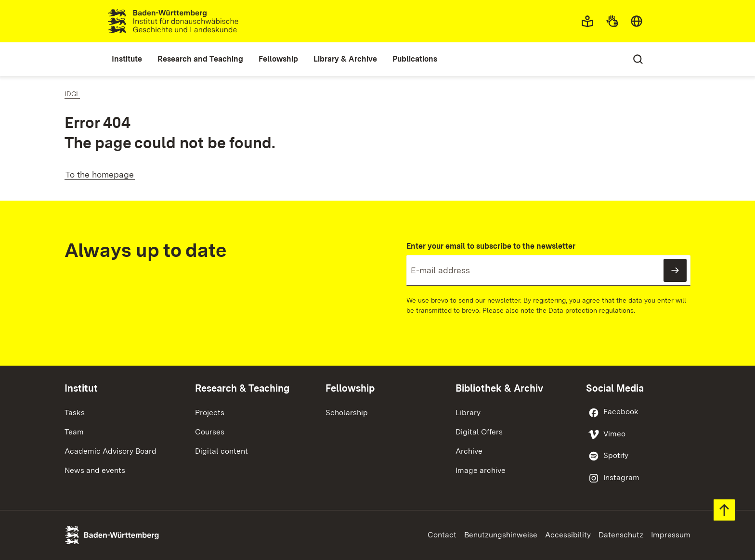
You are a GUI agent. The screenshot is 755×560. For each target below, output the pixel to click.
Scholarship (347, 413)
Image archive (481, 470)
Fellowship (350, 388)
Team (74, 432)
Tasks (75, 413)
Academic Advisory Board (111, 451)
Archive (469, 451)
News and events (95, 470)
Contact (442, 535)
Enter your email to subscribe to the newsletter (491, 246)
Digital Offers (479, 432)
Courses (210, 432)
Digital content (221, 451)
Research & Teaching (242, 388)
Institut (81, 388)
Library (468, 413)
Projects (210, 413)
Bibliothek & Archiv (499, 388)
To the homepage (100, 174)
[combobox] (637, 21)
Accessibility (568, 535)
